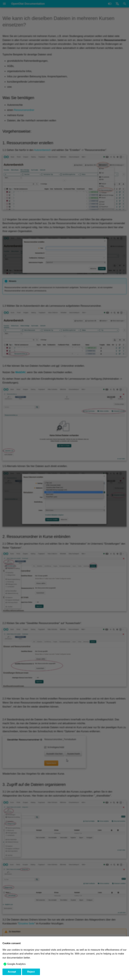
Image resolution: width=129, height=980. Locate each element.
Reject (31, 972)
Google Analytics (16, 964)
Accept (12, 972)
